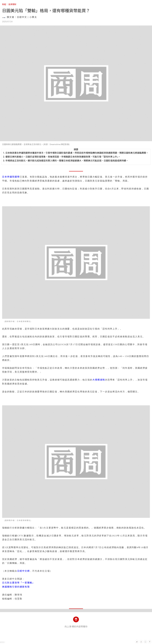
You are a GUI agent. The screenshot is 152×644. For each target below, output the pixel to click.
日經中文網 (23, 571)
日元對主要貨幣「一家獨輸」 (18, 583)
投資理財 (12, 4)
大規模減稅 (99, 380)
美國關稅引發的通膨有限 (16, 587)
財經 (4, 4)
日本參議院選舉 (11, 177)
